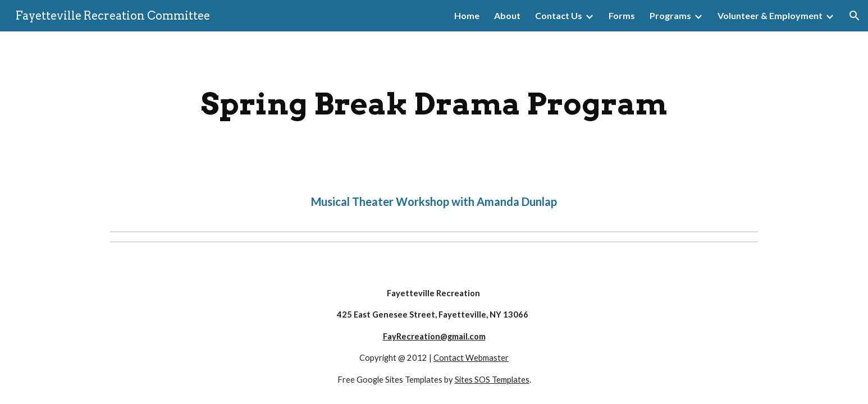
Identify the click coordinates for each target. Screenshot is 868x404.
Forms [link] (622, 15)
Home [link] (467, 15)
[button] (855, 16)
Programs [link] (670, 15)
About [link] (507, 15)
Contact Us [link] (559, 15)
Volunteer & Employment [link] (770, 15)
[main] (434, 104)
